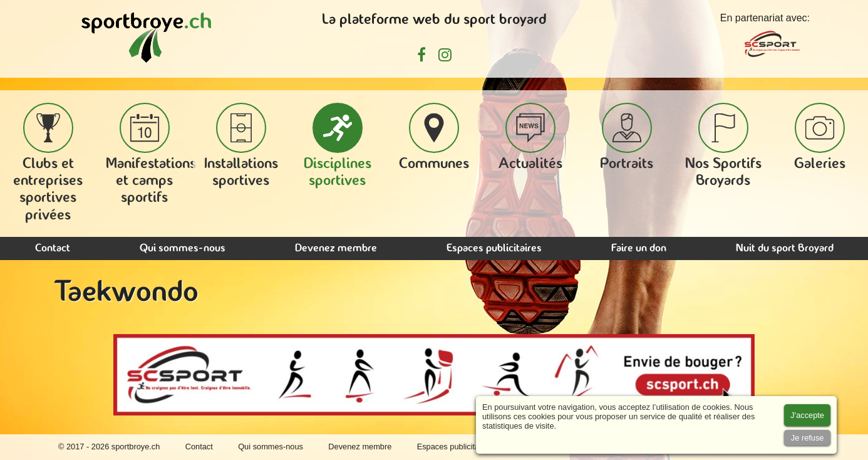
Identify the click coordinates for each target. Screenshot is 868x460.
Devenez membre (336, 248)
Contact (53, 248)
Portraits (627, 137)
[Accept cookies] (807, 415)
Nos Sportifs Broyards (723, 146)
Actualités (530, 137)
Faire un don (639, 248)
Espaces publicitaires (494, 248)
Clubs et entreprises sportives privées (48, 163)
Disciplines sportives (338, 146)
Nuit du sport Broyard (785, 248)
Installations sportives (241, 146)
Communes (434, 137)
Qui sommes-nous (183, 248)
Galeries (820, 137)
